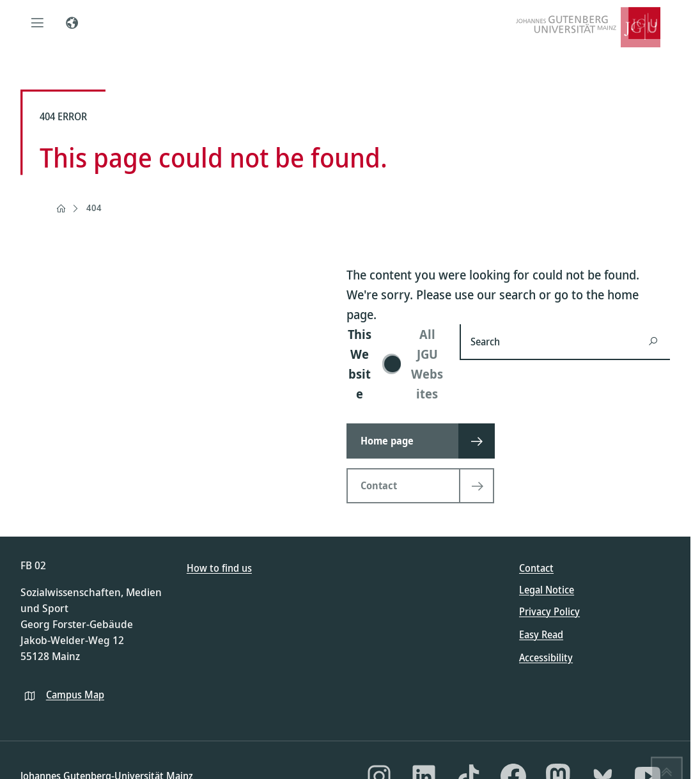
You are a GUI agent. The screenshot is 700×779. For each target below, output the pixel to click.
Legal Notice (547, 590)
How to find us (219, 568)
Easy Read (541, 634)
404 (94, 208)
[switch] (395, 364)
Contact (536, 568)
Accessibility (546, 657)
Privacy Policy (549, 611)
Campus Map (75, 695)
